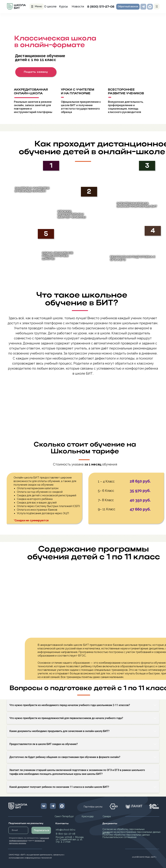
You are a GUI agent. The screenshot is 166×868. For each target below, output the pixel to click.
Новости (78, 6)
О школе (50, 6)
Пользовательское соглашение (119, 837)
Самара (107, 816)
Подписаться (42, 830)
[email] (18, 830)
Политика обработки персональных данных (126, 835)
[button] (128, 7)
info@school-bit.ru (65, 830)
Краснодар (88, 816)
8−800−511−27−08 (65, 834)
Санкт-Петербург (64, 816)
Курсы (63, 6)
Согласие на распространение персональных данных (131, 832)
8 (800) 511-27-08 (101, 7)
